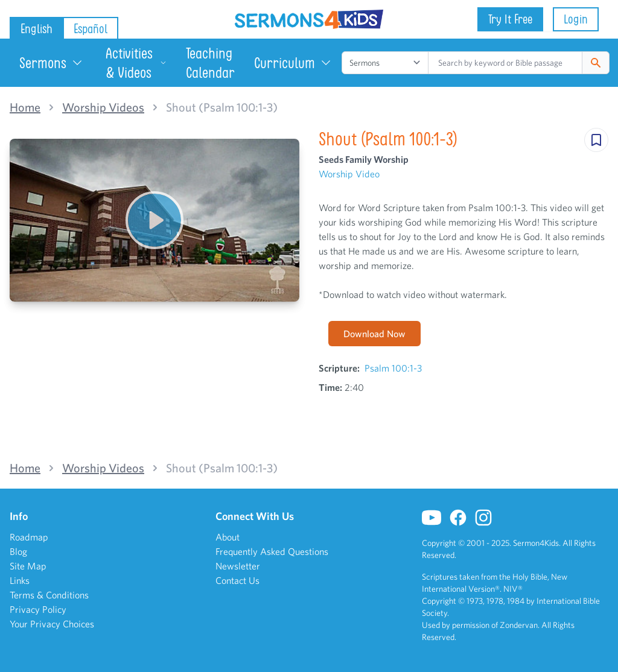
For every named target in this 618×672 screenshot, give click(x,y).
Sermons (51, 63)
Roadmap (29, 537)
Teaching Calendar (210, 63)
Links (20, 580)
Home (25, 107)
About (228, 537)
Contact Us (237, 580)
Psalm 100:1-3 (393, 368)
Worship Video (349, 174)
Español (91, 29)
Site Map (28, 566)
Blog (18, 551)
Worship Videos (103, 107)
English (37, 29)
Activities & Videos (136, 63)
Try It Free (510, 19)
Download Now (374, 334)
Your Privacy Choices (52, 624)
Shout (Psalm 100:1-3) (222, 107)
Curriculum (293, 63)
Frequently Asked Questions (272, 551)
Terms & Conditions (49, 595)
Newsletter (238, 566)
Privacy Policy (38, 609)
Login (576, 19)
